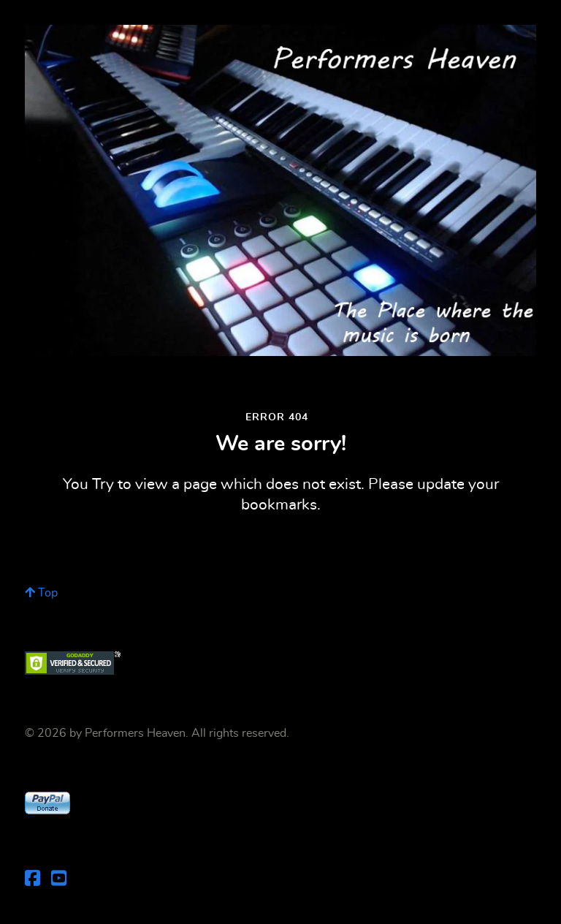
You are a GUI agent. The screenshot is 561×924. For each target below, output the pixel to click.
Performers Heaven (135, 733)
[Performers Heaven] (280, 190)
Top (41, 593)
